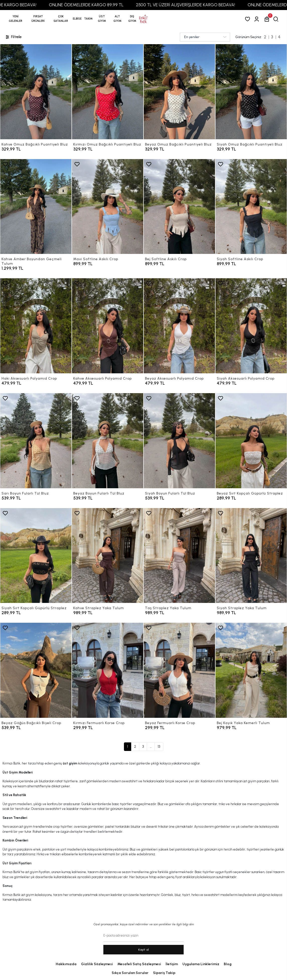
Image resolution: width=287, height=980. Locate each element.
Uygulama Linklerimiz (201, 964)
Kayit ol (144, 950)
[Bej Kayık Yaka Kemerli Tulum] (251, 670)
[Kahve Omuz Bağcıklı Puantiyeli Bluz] (36, 92)
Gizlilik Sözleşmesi (97, 964)
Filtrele (13, 37)
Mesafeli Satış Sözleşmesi (139, 964)
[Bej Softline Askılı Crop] (179, 207)
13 (159, 747)
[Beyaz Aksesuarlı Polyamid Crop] (179, 326)
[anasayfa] (143, 19)
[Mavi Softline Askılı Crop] (108, 207)
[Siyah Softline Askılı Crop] (251, 207)
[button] (38, 19)
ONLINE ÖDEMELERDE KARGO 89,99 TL (103, 5)
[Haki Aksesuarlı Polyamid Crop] (36, 326)
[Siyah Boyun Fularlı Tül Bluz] (179, 441)
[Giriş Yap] (258, 19)
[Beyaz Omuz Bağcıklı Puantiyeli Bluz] (179, 92)
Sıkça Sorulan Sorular (130, 973)
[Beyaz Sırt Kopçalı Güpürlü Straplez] (251, 441)
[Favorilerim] (248, 19)
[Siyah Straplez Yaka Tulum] (251, 556)
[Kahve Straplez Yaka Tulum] (108, 556)
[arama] (277, 19)
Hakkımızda (66, 964)
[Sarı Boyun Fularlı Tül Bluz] (36, 441)
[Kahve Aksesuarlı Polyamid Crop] (108, 326)
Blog (228, 964)
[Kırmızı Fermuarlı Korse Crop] (108, 670)
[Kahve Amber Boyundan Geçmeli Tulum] (36, 207)
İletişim (172, 964)
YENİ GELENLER (16, 19)
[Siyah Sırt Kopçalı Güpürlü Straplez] (36, 556)
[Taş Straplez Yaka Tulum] (179, 556)
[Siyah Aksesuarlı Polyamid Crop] (251, 326)
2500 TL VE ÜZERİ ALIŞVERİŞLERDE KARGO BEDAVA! (203, 5)
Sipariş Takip (164, 973)
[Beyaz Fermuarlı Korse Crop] (179, 670)
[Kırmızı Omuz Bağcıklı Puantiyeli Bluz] (108, 92)
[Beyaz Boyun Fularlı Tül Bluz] (108, 441)
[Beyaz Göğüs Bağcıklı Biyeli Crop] (36, 670)
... (151, 747)
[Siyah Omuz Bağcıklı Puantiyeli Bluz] (251, 92)
